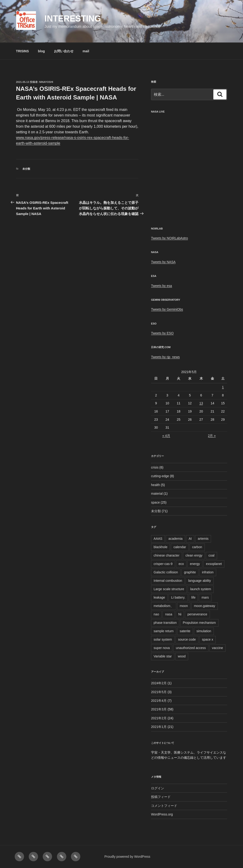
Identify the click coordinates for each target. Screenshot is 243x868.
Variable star (163, 656)
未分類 (26, 169)
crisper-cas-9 (163, 564)
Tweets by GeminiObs (167, 309)
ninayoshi (46, 82)
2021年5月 (159, 692)
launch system (201, 589)
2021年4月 (159, 701)
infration (208, 572)
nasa (169, 614)
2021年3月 (159, 709)
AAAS (158, 539)
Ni (180, 614)
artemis (203, 539)
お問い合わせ (64, 51)
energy (195, 564)
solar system (163, 639)
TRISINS (22, 51)
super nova (162, 648)
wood (182, 656)
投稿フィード (161, 797)
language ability (199, 581)
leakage (159, 597)
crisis (155, 467)
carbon (197, 547)
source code (187, 639)
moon (184, 606)
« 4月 (166, 436)
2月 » (212, 436)
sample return (164, 631)
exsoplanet (214, 564)
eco (181, 564)
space (155, 502)
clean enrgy (194, 555)
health (155, 485)
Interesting (73, 19)
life (194, 597)
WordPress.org (162, 814)
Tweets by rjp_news (165, 357)
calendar (180, 547)
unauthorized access (191, 648)
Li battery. (178, 597)
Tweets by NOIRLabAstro (169, 238)
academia (175, 539)
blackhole (160, 547)
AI (190, 539)
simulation (204, 631)
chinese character (167, 555)
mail (86, 51)
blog (41, 51)
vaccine (217, 648)
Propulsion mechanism (199, 623)
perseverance (197, 614)
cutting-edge (160, 476)
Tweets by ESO (162, 333)
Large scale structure (169, 589)
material (157, 494)
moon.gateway (205, 606)
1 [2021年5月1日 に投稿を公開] (223, 387)
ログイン (158, 788)
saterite (185, 631)
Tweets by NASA (163, 262)
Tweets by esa (162, 286)
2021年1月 (159, 727)
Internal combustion (168, 581)
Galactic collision (166, 572)
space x (208, 639)
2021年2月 (159, 718)
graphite (190, 572)
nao (156, 614)
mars (205, 597)
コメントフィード (164, 806)
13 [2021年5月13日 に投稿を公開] (201, 403)
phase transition (165, 623)
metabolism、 (164, 606)
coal (211, 555)
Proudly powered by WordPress (127, 857)
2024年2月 (159, 683)
